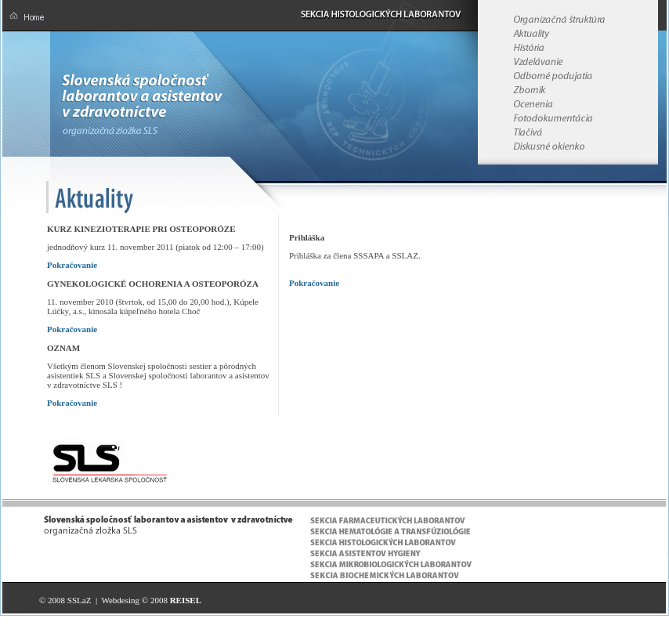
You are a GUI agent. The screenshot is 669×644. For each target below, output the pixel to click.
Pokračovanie (72, 265)
